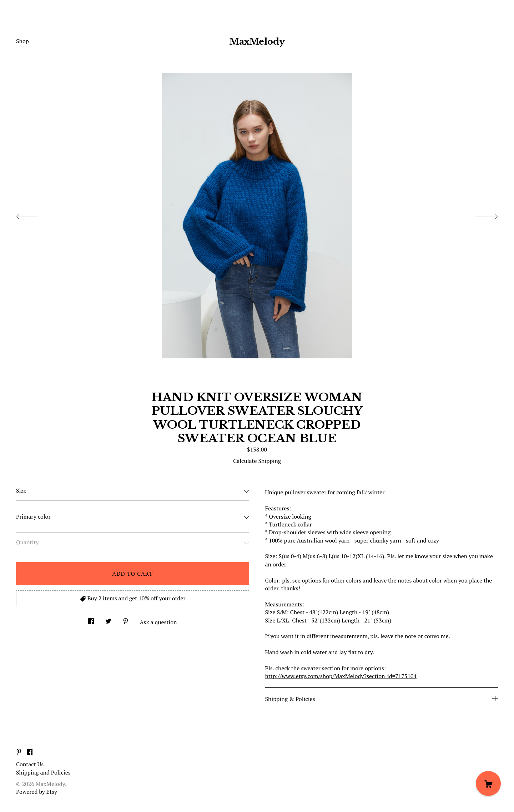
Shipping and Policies (43, 772)
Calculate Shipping (257, 461)
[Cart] (488, 783)
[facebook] (30, 752)
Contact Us (30, 764)
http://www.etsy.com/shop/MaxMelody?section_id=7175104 (341, 676)
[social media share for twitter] (108, 619)
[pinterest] (19, 752)
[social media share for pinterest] (126, 619)
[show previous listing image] (34, 215)
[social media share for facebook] (91, 619)
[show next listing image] (480, 215)
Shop (22, 41)
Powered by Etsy (37, 792)
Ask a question (158, 622)
